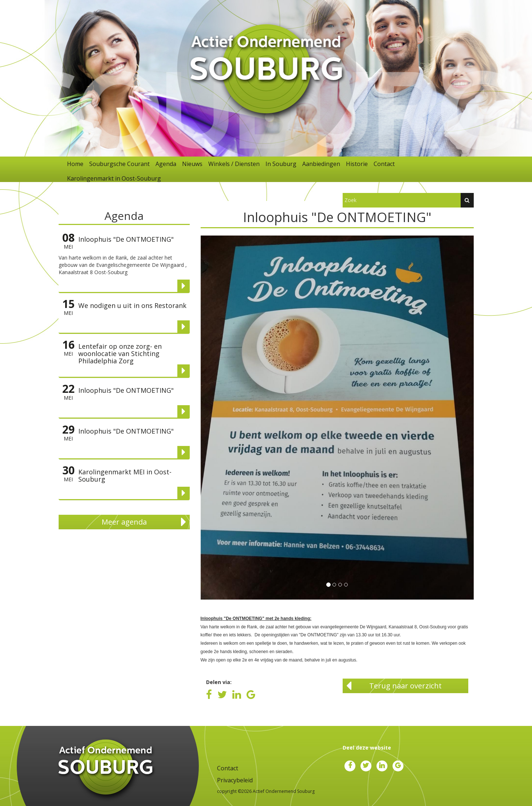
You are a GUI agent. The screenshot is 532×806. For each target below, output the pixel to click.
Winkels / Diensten (234, 164)
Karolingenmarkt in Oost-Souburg (114, 178)
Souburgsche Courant (119, 164)
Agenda (166, 164)
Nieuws (192, 164)
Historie (357, 164)
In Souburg (281, 164)
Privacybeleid (235, 780)
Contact (384, 164)
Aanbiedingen (321, 164)
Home (75, 164)
